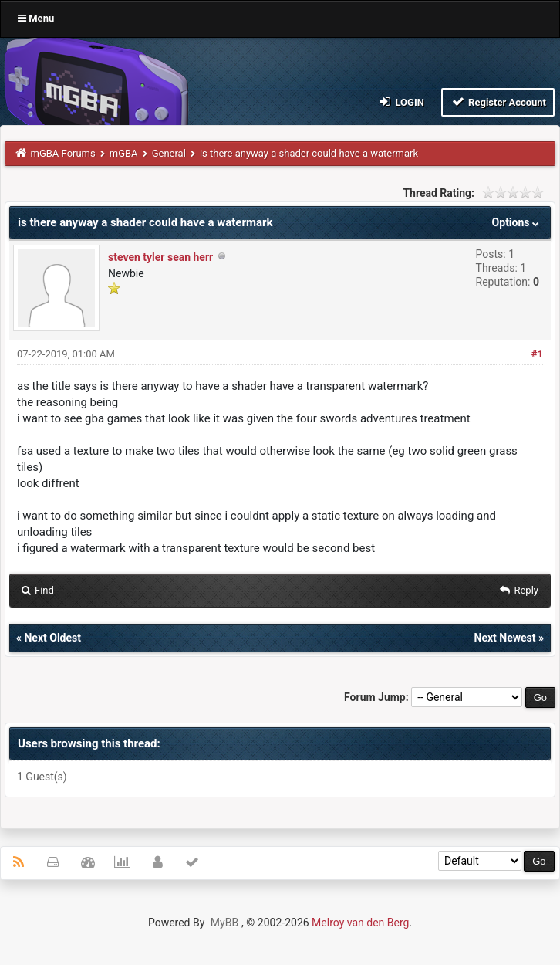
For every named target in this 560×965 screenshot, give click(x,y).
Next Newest (505, 638)
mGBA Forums (63, 153)
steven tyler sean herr (160, 257)
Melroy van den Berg (360, 923)
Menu (36, 18)
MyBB (224, 923)
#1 (537, 354)
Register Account (498, 102)
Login (401, 102)
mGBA (124, 153)
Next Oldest (52, 638)
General (169, 153)
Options (517, 222)
